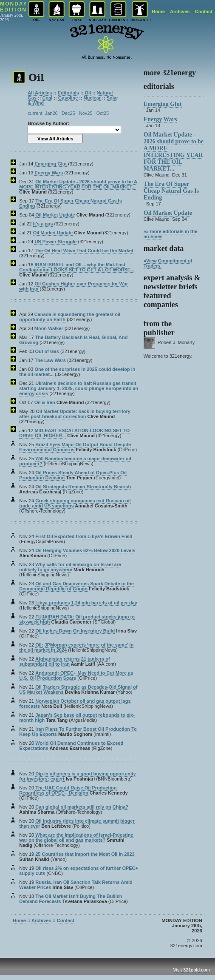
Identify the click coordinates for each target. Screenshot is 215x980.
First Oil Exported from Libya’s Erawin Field (84, 536)
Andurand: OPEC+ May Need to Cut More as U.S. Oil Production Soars (76, 675)
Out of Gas (47, 351)
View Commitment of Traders (168, 263)
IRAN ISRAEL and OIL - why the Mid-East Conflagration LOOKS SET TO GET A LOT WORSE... (77, 267)
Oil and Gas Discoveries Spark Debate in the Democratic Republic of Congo (76, 586)
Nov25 (86, 113)
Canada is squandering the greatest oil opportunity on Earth (70, 317)
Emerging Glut (51, 164)
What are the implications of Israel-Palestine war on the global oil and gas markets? (76, 838)
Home (158, 11)
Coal (48, 98)
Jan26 (51, 113)
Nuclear (92, 98)
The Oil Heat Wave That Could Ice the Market (84, 251)
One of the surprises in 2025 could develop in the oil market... (77, 372)
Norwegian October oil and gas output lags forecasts (75, 704)
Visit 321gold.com (191, 970)
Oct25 (103, 113)
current (35, 113)
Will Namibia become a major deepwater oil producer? (75, 461)
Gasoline (68, 98)
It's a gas (43, 224)
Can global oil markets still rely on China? (82, 807)
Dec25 (68, 113)
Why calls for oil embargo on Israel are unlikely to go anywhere (70, 567)
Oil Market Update (55, 215)
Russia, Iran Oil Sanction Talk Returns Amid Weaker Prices (76, 885)
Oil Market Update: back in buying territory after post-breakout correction (75, 414)
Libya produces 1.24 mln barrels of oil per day (86, 603)
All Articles (40, 93)
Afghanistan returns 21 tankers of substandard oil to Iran (64, 661)
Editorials (68, 93)
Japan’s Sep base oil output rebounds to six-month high (77, 718)
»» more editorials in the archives (171, 234)
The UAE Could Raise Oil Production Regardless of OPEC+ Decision (68, 790)
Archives (180, 11)
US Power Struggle (55, 242)
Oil (88, 93)
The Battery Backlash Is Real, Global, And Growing (73, 340)
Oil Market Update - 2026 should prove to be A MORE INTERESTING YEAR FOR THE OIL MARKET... (78, 184)
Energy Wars (49, 173)
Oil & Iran (45, 402)
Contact (204, 11)
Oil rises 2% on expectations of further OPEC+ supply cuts (79, 871)
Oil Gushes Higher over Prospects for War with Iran (74, 286)
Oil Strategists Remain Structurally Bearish (83, 487)
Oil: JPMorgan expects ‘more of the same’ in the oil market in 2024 (76, 647)
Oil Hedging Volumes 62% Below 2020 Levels (85, 550)
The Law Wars (50, 360)
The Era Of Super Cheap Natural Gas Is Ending (70, 203)
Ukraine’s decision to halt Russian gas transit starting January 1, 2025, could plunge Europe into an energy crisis (79, 388)
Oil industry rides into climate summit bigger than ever (77, 823)
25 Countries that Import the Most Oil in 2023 (85, 854)
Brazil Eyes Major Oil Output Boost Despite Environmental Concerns (75, 447)
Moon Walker (49, 328)
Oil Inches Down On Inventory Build (75, 631)
